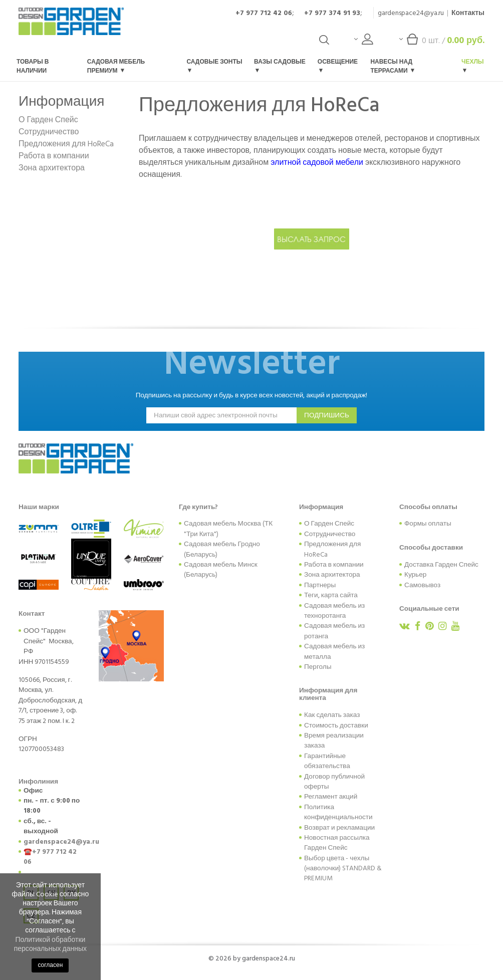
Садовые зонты (214, 65)
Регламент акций (331, 797)
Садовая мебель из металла (334, 651)
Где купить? (198, 507)
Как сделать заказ (332, 715)
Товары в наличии (33, 66)
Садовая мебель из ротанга (334, 631)
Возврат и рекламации (339, 828)
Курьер (415, 575)
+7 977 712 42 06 (264, 13)
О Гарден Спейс (48, 120)
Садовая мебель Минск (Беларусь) (221, 570)
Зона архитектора (52, 168)
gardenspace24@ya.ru (411, 13)
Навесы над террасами (392, 66)
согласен (50, 965)
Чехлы (473, 65)
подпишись (327, 415)
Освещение (338, 65)
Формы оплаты (428, 524)
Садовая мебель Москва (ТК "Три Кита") (228, 529)
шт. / (442, 43)
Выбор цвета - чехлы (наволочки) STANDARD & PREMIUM (343, 869)
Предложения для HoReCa (66, 144)
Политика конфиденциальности (338, 812)
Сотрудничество (49, 132)
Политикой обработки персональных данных (50, 944)
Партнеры (320, 585)
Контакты (468, 13)
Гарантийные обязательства (327, 761)
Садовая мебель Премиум (116, 66)
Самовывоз (422, 585)
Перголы (318, 667)
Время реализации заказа (334, 741)
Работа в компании (54, 156)
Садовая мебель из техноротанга (334, 611)
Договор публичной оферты (334, 782)
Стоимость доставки (336, 725)
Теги (311, 595)
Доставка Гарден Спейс (441, 565)
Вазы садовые (280, 65)
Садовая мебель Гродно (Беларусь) (222, 549)
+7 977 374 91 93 (332, 13)
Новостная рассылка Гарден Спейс (337, 843)
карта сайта (339, 595)
